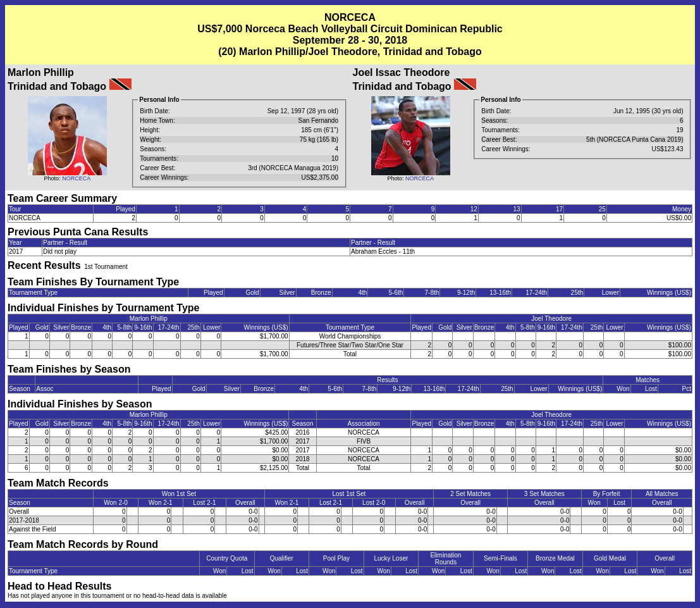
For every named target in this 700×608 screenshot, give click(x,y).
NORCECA (76, 178)
